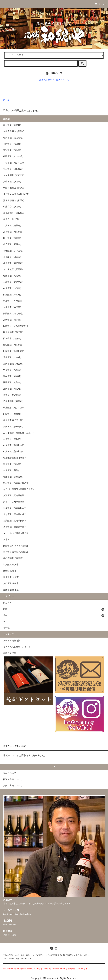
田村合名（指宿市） (13, 339)
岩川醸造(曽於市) (11, 565)
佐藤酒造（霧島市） (13, 276)
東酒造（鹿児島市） (13, 395)
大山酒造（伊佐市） (13, 182)
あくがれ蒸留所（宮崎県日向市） (19, 489)
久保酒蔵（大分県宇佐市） (16, 527)
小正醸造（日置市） (13, 257)
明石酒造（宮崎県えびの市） (17, 483)
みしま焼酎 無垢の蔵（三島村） (19, 433)
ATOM (29, 959)
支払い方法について (11, 955)
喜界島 (6, 540)
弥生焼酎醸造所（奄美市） (16, 458)
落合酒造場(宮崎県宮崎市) (15, 552)
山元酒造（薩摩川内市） (15, 452)
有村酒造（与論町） (13, 144)
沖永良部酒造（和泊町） (15, 201)
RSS (23, 959)
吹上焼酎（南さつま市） (15, 408)
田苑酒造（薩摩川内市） (15, 351)
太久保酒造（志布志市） (15, 175)
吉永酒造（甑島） (12, 470)
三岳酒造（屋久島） (13, 439)
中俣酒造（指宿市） (13, 370)
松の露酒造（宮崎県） (14, 558)
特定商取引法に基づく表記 (61, 955)
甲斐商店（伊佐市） (13, 207)
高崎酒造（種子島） (13, 320)
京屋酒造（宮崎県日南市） (16, 508)
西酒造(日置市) (10, 571)
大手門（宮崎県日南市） (15, 502)
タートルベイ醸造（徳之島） (17, 533)
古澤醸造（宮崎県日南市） (16, 521)
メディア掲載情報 (12, 641)
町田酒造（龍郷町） (13, 414)
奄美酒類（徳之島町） (14, 138)
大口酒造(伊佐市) (11, 583)
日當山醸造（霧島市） (14, 401)
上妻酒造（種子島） (13, 226)
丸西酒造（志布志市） (14, 427)
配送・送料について (29, 955)
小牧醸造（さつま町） (14, 251)
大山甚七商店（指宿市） (15, 188)
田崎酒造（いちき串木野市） (17, 326)
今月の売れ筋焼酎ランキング (17, 647)
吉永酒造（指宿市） (13, 464)
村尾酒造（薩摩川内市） (15, 445)
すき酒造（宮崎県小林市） (16, 514)
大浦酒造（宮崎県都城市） (16, 495)
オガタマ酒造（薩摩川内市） (17, 194)
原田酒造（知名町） (13, 389)
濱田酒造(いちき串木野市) (15, 546)
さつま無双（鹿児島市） (15, 269)
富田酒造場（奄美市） (14, 364)
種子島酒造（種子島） (14, 332)
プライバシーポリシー (82, 955)
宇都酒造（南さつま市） (15, 163)
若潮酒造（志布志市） (14, 477)
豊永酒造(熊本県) (11, 590)
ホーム (6, 100)
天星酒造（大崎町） (13, 357)
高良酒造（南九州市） (14, 232)
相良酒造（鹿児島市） (14, 263)
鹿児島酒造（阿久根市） (15, 213)
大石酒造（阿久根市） (14, 169)
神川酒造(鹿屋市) (11, 577)
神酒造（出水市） (12, 219)
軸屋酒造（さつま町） (14, 301)
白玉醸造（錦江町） (13, 295)
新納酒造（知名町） (13, 376)
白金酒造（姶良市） (13, 288)
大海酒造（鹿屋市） (13, 307)
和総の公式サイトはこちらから (54, 80)
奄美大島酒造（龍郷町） (15, 131)
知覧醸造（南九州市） (14, 345)
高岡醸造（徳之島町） (14, 314)
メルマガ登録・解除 (11, 959)
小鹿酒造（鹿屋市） (13, 244)
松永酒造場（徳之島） (14, 420)
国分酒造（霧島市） (13, 238)
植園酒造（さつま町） (14, 156)
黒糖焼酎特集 (10, 653)
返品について (44, 955)
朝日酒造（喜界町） (13, 125)
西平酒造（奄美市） (13, 382)
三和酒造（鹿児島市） (14, 282)
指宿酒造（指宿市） (13, 150)
